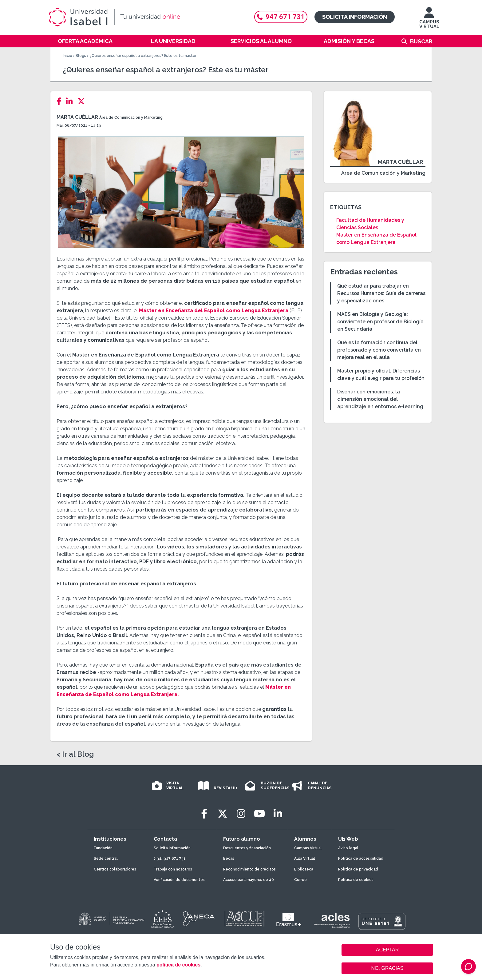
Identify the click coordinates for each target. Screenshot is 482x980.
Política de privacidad (358, 869)
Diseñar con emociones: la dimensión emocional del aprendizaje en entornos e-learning (380, 399)
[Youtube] (259, 814)
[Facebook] (61, 101)
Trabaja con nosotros (173, 869)
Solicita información (355, 17)
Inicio (67, 56)
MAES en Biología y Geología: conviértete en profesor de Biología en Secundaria (380, 322)
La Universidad (173, 41)
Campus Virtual (308, 848)
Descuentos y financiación (247, 848)
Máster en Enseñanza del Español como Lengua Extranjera (214, 311)
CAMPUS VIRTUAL (429, 21)
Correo (300, 880)
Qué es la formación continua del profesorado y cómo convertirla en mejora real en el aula (379, 350)
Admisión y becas (349, 41)
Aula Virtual (305, 858)
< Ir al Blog (75, 754)
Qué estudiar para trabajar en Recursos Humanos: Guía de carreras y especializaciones (381, 293)
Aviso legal (348, 848)
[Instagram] (241, 814)
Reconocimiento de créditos (249, 869)
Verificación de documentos (179, 880)
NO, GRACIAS (387, 968)
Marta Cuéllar (77, 117)
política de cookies (178, 965)
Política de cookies (356, 880)
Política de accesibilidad (361, 858)
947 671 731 (281, 17)
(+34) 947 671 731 (170, 858)
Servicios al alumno (261, 41)
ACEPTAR (387, 950)
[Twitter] (83, 101)
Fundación (103, 848)
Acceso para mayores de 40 (249, 880)
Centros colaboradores (115, 869)
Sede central (106, 858)
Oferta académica (85, 41)
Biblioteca (304, 869)
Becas (229, 858)
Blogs (81, 56)
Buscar (421, 41)
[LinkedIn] (71, 101)
